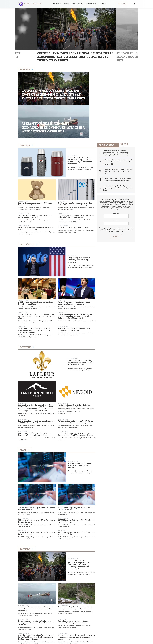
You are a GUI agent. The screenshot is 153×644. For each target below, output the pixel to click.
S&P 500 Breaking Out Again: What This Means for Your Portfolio (80, 436)
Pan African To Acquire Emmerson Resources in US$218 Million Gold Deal (36, 392)
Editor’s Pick (78, 4)
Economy (103, 4)
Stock (67, 4)
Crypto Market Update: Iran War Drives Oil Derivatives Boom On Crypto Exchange (35, 404)
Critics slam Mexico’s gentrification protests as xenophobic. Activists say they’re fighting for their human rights (79, 535)
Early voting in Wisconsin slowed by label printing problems (79, 230)
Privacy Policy (74, 628)
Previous (24, 29)
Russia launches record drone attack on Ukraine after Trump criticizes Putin (73, 592)
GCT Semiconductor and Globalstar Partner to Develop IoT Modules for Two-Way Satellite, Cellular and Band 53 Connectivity (76, 286)
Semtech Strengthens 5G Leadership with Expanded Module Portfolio (74, 299)
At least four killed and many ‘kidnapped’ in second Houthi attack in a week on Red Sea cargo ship (36, 579)
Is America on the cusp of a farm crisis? (73, 198)
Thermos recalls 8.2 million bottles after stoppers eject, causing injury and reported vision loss (80, 131)
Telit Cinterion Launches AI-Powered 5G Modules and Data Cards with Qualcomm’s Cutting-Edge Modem (35, 300)
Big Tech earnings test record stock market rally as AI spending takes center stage (75, 174)
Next (130, 29)
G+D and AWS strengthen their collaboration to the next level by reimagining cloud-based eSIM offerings (37, 286)
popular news (108, 115)
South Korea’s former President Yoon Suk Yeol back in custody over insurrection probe (117, 142)
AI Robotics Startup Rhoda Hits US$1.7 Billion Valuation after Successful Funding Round (75, 392)
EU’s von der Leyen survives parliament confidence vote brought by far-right (118, 150)
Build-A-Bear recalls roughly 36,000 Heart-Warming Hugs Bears (35, 174)
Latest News (91, 4)
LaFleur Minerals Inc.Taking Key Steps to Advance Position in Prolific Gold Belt (81, 333)
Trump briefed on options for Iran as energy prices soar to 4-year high (35, 186)
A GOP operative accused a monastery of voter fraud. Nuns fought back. (36, 273)
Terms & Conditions (89, 628)
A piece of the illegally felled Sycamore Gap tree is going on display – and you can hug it (75, 578)
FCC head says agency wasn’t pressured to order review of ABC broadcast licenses (76, 186)
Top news (27, 70)
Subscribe (123, 4)
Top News (27, 519)
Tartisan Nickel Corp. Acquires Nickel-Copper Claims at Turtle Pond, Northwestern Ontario (76, 404)
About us (62, 628)
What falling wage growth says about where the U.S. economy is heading (37, 198)
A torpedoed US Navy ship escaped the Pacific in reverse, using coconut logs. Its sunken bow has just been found (77, 607)
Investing (57, 4)
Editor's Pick (29, 214)
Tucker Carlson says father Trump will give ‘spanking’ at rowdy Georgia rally (75, 273)
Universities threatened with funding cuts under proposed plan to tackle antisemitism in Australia (37, 593)
